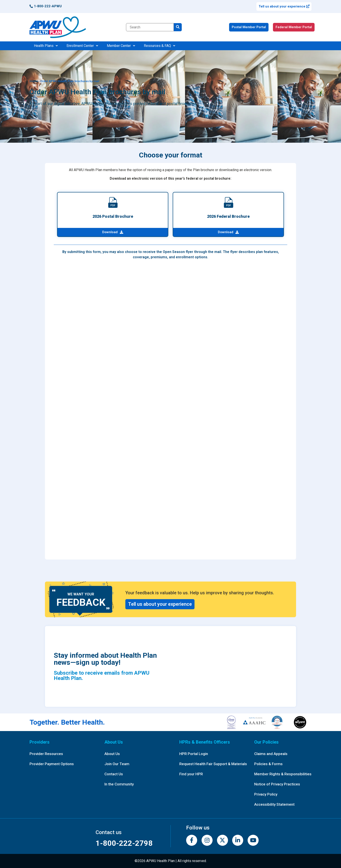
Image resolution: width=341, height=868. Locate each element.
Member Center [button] (121, 46)
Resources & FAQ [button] (159, 46)
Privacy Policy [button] (266, 794)
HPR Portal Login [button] (194, 754)
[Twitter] (222, 840)
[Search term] (150, 27)
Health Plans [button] (46, 46)
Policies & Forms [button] (268, 764)
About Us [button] (112, 754)
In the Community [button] (119, 784)
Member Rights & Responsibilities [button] (283, 774)
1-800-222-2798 (124, 843)
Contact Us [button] (114, 774)
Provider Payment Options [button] (52, 764)
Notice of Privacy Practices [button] (277, 784)
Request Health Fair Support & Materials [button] (213, 764)
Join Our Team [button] (117, 764)
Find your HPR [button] (191, 774)
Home (34, 81)
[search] (178, 27)
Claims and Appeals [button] (271, 754)
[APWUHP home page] (58, 27)
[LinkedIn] (238, 840)
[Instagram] (207, 840)
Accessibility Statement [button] (274, 804)
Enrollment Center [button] (82, 46)
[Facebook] (192, 840)
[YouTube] (253, 840)
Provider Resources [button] (46, 754)
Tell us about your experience (284, 6)
